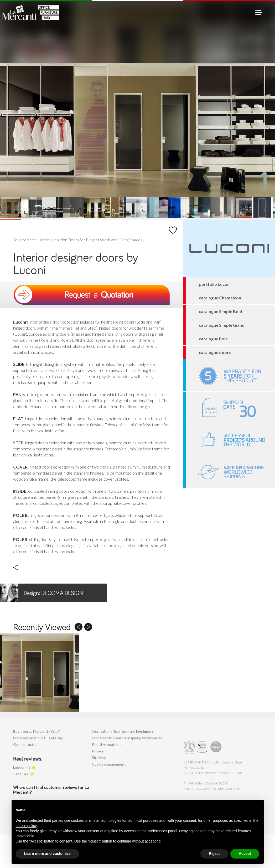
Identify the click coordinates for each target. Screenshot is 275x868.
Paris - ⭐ (24, 774)
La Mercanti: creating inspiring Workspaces (127, 738)
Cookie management (109, 764)
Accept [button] (245, 854)
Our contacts (24, 744)
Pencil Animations (107, 744)
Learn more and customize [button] (47, 854)
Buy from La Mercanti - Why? (37, 731)
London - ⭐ (24, 767)
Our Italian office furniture (123, 731)
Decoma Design (41, 593)
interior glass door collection (54, 322)
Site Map (99, 758)
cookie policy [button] (26, 826)
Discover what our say (38, 738)
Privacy (98, 751)
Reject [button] (214, 854)
